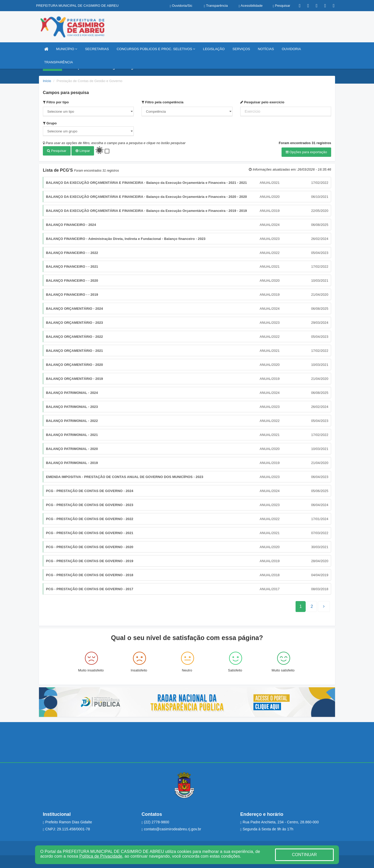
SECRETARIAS (97, 49)
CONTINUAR (304, 855)
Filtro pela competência (162, 102)
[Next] (312, 606)
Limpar (83, 151)
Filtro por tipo (56, 102)
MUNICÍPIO (67, 49)
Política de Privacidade (101, 856)
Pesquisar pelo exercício (262, 102)
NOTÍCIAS (266, 49)
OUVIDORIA (291, 49)
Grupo (50, 123)
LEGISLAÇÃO (214, 49)
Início (47, 81)
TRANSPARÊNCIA (59, 62)
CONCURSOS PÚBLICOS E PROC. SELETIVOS (156, 49)
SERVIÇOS (241, 49)
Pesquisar (57, 151)
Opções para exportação (306, 152)
